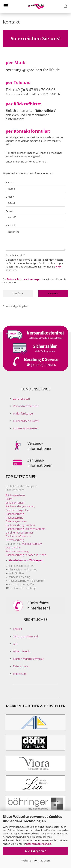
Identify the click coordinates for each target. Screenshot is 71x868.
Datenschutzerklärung (39, 844)
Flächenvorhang (15, 514)
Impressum (20, 674)
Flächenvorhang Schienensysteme (25, 529)
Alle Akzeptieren (36, 851)
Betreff (9, 211)
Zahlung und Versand (25, 636)
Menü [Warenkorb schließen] (6, 6)
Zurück (18, 293)
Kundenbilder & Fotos (26, 421)
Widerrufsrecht (22, 651)
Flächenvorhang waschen (20, 525)
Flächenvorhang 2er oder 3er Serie (26, 555)
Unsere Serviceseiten (26, 428)
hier (58, 267)
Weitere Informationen (36, 860)
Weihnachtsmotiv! (32, 544)
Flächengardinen (15, 495)
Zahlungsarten (21, 399)
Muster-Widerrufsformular (28, 659)
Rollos (9, 499)
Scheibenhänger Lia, (17, 510)
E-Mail (9, 197)
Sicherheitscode (15, 255)
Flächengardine (14, 518)
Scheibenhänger (15, 503)
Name (9, 182)
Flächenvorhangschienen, (20, 506)
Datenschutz (21, 666)
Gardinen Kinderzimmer (19, 532)
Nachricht (11, 225)
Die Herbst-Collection (18, 536)
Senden (53, 293)
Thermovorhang (15, 540)
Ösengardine (13, 547)
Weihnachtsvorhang (17, 551)
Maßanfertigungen (24, 413)
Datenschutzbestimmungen (24, 279)
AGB (16, 644)
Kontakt (18, 629)
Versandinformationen (26, 406)
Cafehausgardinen (16, 521)
